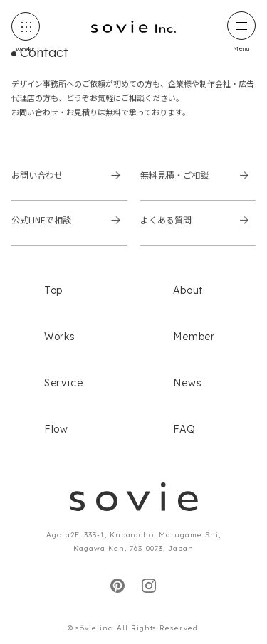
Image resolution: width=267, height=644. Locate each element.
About (188, 290)
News (187, 383)
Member (194, 337)
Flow (56, 429)
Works (60, 337)
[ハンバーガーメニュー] (241, 26)
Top (53, 290)
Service (64, 383)
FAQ (184, 429)
